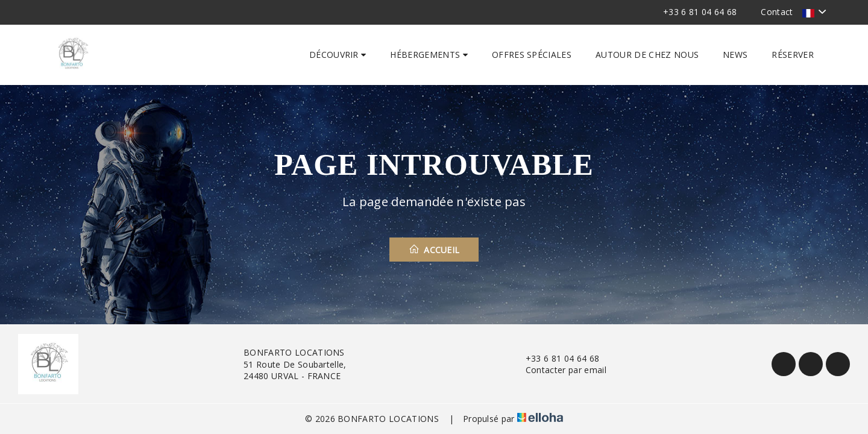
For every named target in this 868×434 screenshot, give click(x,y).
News (735, 55)
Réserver (793, 55)
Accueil (434, 250)
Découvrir (338, 55)
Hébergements (429, 55)
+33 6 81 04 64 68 (555, 358)
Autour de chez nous (647, 55)
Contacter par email (559, 370)
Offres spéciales (532, 55)
